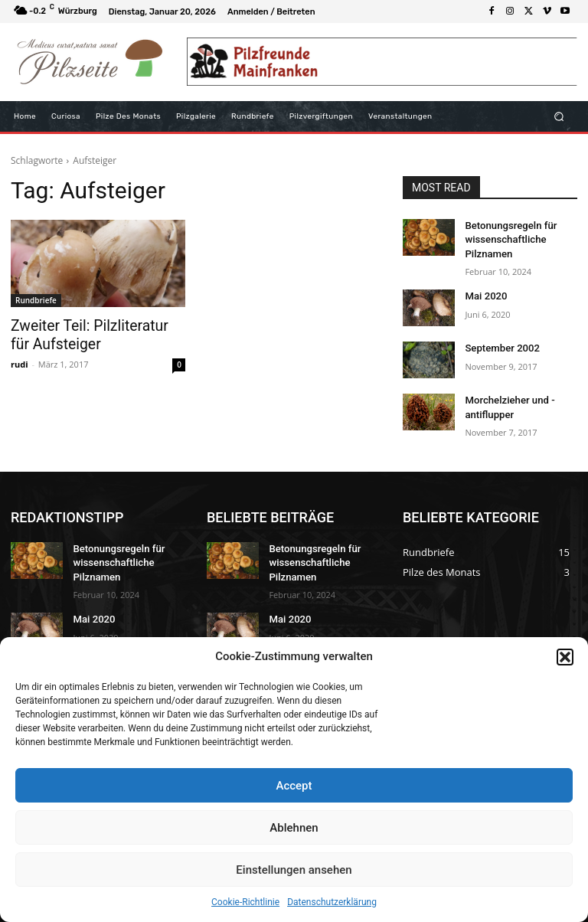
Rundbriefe (36, 300)
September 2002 (499, 344)
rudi (20, 361)
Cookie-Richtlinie (245, 902)
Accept (294, 786)
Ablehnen (294, 828)
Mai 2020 (484, 292)
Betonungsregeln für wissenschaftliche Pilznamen (506, 238)
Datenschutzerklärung (332, 902)
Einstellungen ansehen (294, 870)
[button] (565, 657)
